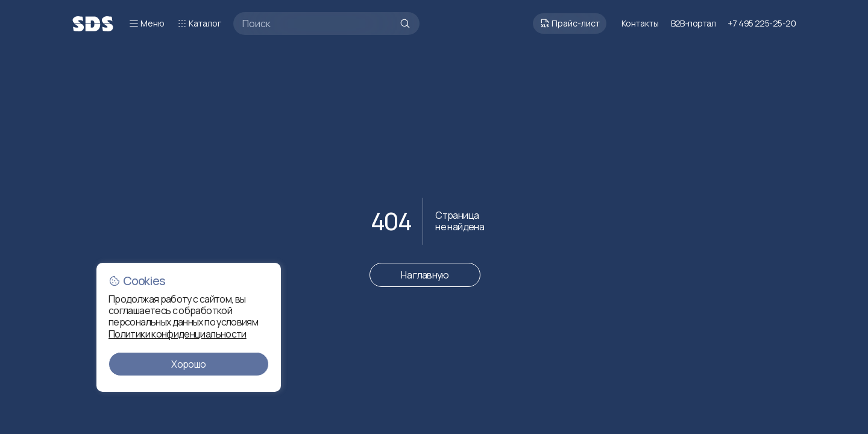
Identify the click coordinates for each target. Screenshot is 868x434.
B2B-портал (693, 24)
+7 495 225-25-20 (762, 23)
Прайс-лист (570, 23)
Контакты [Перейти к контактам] (640, 23)
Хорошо (188, 364)
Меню (146, 23)
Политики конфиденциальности (178, 334)
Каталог (199, 23)
